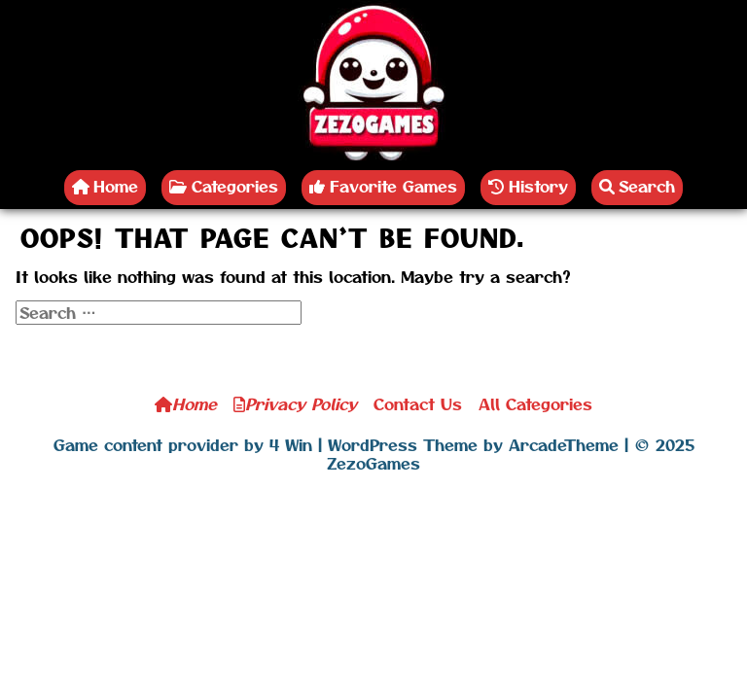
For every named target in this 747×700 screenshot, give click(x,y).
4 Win (291, 444)
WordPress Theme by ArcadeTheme (473, 444)
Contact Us (418, 403)
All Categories (535, 403)
